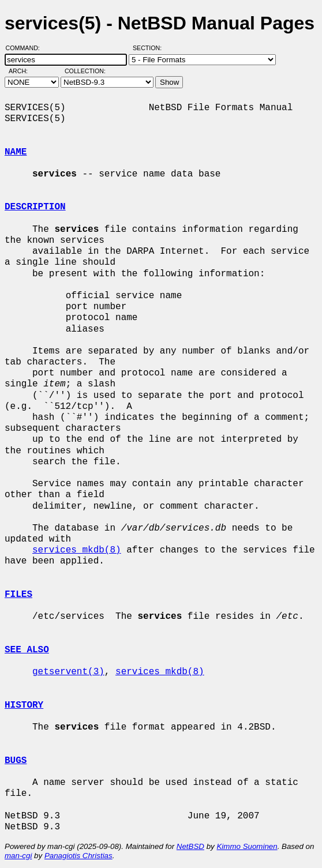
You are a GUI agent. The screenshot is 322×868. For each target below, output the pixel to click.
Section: (150, 48)
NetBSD (190, 846)
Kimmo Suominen (247, 846)
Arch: (23, 71)
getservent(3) (68, 672)
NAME (16, 152)
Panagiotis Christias (78, 856)
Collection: (85, 71)
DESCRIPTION (35, 207)
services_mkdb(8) (77, 550)
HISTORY (24, 705)
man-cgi (18, 856)
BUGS (16, 761)
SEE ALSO (27, 650)
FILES (18, 595)
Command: (26, 48)
